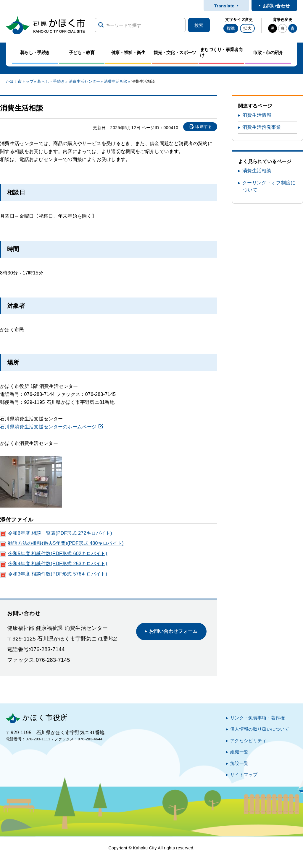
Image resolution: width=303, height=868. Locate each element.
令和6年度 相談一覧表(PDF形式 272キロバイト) (60, 533)
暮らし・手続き (51, 81)
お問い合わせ (276, 6)
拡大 (247, 28)
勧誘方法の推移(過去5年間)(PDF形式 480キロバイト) (66, 543)
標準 (231, 28)
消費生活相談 (116, 81)
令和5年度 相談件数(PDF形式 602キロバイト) (58, 554)
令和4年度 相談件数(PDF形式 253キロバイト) (58, 564)
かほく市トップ (20, 81)
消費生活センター (84, 81)
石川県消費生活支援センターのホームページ (48, 427)
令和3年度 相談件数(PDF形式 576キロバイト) (58, 574)
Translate (224, 6)
